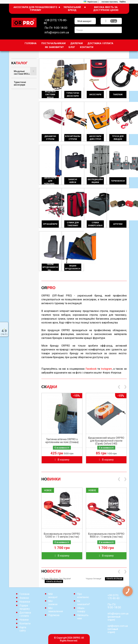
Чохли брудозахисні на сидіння (23, 236)
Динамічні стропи (19, 111)
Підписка (54, 615)
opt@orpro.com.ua (118, 626)
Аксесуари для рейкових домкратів (22, 156)
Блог (72, 47)
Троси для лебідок (20, 144)
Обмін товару (81, 610)
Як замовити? (54, 47)
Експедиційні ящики (21, 177)
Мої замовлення (56, 610)
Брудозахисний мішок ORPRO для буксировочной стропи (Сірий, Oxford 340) (106, 441)
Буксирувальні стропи (22, 122)
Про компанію (83, 596)
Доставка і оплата (100, 43)
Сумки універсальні (21, 215)
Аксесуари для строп (22, 133)
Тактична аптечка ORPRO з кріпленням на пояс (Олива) (62, 441)
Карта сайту (23, 629)
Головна (31, 43)
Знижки (24, 598)
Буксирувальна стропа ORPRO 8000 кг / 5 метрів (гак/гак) (106, 535)
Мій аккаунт (53, 596)
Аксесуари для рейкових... (50, 181)
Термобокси (21, 186)
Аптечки (18, 225)
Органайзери (21, 195)
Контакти (87, 47)
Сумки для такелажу (20, 204)
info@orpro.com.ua (118, 614)
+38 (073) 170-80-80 (114, 597)
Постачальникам (53, 43)
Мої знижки (53, 603)
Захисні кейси (21, 167)
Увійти (122, 2)
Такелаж (19, 101)
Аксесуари (20, 93)
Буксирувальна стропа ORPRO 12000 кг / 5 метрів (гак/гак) (62, 535)
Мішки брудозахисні (21, 248)
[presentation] (119, 387)
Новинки (25, 602)
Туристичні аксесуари (20, 83)
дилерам (77, 43)
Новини (24, 620)
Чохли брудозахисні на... (50, 267)
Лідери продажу (25, 607)
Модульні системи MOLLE (23, 73)
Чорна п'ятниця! (105, 579)
